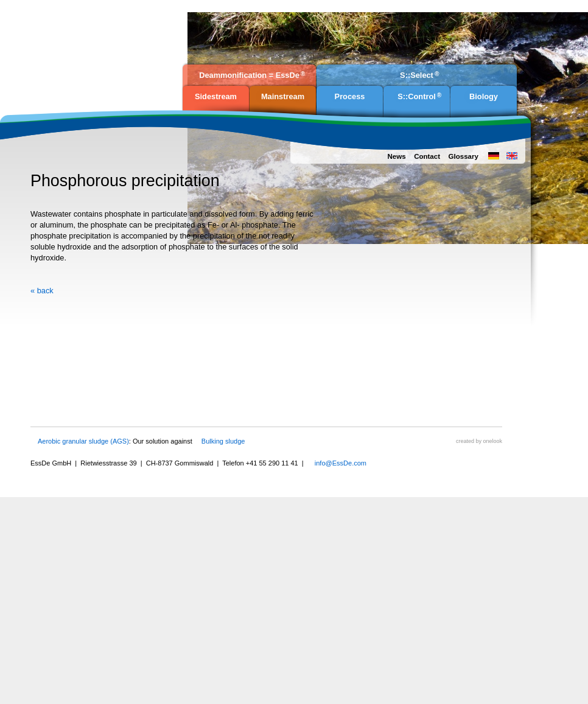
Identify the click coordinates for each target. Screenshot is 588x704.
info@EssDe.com (341, 463)
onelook (492, 441)
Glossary (464, 156)
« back (42, 291)
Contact (427, 156)
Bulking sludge (223, 441)
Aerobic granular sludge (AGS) (83, 441)
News (396, 156)
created (465, 441)
